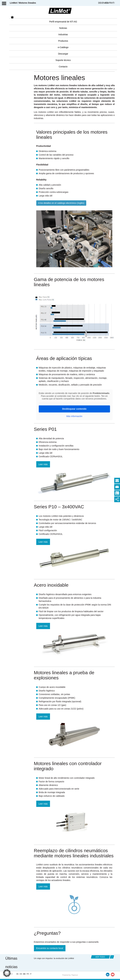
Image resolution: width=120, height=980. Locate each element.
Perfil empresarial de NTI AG (63, 22)
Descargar (63, 54)
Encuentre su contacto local (50, 948)
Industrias (63, 34)
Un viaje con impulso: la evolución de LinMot (54, 958)
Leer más (43, 464)
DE (100, 3)
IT (113, 3)
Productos (63, 41)
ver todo (100, 957)
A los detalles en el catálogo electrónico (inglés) (61, 203)
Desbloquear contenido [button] (74, 409)
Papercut (75, 975)
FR (110, 3)
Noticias (63, 28)
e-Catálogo (63, 47)
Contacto (63, 67)
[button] (7, 973)
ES (107, 3)
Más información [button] (74, 416)
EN (103, 3)
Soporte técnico (63, 60)
